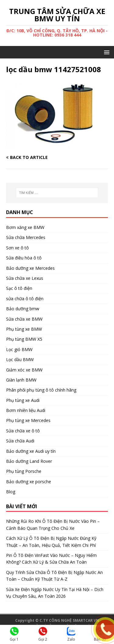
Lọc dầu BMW (20, 359)
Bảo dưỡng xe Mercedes (30, 268)
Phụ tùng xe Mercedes (28, 420)
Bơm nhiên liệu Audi (26, 410)
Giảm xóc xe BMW (24, 370)
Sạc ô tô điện (19, 288)
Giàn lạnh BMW (21, 380)
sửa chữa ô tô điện (25, 299)
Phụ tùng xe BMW (24, 329)
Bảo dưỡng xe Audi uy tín (31, 451)
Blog (11, 492)
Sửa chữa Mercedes (26, 237)
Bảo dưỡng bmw (23, 309)
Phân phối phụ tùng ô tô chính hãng (41, 390)
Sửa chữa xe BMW (24, 319)
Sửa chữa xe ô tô (23, 431)
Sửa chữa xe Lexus (25, 278)
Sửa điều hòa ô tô (24, 258)
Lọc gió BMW (19, 349)
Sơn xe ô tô (17, 248)
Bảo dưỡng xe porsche (29, 482)
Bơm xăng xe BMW (25, 227)
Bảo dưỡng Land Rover (29, 461)
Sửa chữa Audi (20, 441)
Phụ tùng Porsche (24, 471)
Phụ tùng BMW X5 (24, 339)
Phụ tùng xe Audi (23, 400)
